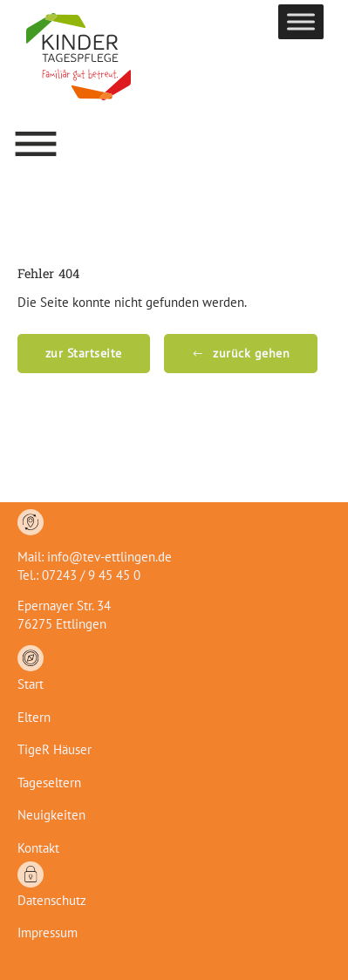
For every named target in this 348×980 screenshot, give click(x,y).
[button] (36, 144)
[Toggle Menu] (301, 21)
